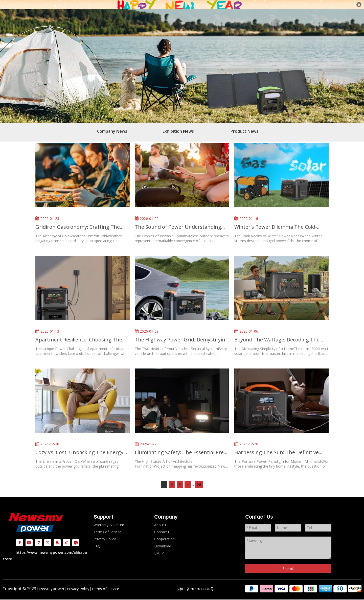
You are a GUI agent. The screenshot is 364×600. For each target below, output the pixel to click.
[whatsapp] (76, 537)
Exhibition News (178, 125)
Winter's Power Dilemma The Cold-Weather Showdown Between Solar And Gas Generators (276, 221)
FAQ (97, 540)
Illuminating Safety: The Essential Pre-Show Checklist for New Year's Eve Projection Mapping (180, 446)
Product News (244, 125)
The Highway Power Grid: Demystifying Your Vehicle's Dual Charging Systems (181, 334)
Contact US (163, 526)
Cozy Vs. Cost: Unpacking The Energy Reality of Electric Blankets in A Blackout (79, 446)
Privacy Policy (105, 533)
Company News (112, 125)
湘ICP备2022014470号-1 (197, 583)
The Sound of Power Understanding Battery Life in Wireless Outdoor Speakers (178, 221)
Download (163, 540)
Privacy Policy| (79, 583)
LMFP (159, 547)
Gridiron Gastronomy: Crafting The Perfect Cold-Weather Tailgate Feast (78, 221)
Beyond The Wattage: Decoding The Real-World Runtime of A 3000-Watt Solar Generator (277, 334)
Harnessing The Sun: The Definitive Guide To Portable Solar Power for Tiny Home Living (281, 446)
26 (199, 479)
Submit (288, 563)
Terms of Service (107, 526)
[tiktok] (66, 537)
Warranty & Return (109, 519)
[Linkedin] (38, 537)
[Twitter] (48, 537)
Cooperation (164, 533)
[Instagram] (29, 537)
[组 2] (303, 583)
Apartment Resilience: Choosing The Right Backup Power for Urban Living (80, 334)
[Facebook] (20, 537)
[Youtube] (57, 537)
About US (162, 519)
